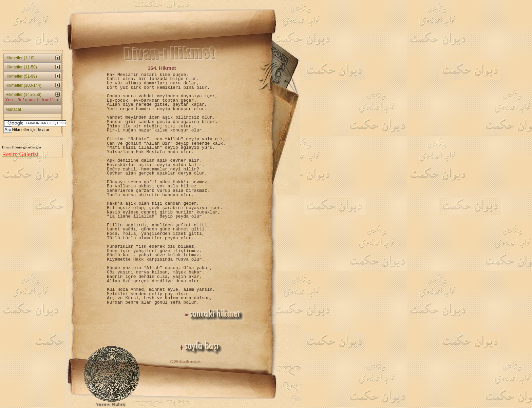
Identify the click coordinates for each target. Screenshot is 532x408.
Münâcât (13, 109)
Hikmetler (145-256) (32, 98)
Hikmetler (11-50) (21, 67)
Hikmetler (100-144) (23, 85)
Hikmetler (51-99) (21, 76)
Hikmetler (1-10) (20, 58)
